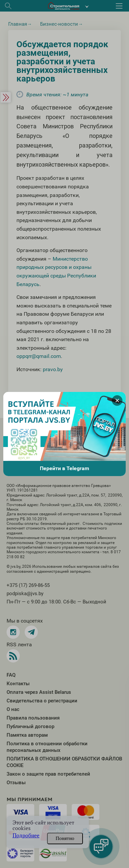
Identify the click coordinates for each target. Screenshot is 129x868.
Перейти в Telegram (64, 468)
